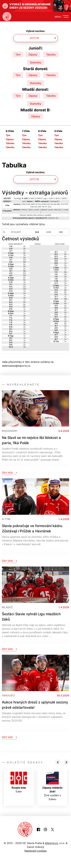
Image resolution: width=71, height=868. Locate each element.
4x (24, 266)
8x (24, 253)
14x (65, 274)
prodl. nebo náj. (55, 210)
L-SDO (57, 199)
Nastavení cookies (35, 851)
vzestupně (54, 201)
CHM (28, 204)
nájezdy (44, 210)
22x (24, 273)
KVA (48, 204)
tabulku (30, 215)
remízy (24, 210)
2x (24, 246)
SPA (40, 207)
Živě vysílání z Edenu (52, 786)
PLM (32, 207)
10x (24, 260)
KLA (40, 204)
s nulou (65, 210)
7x (24, 251)
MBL (58, 204)
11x (65, 283)
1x (24, 295)
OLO (62, 204)
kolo (24, 201)
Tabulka (51, 54)
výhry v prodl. (34, 210)
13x (24, 275)
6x (24, 264)
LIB (51, 204)
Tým (18, 54)
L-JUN (50, 199)
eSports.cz (51, 843)
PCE (66, 204)
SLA (36, 207)
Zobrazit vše (53, 218)
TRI (43, 207)
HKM (33, 204)
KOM (44, 204)
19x (24, 271)
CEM (24, 204)
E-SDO (32, 199)
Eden (19, 782)
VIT (46, 207)
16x (24, 262)
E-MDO (39, 199)
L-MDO (64, 199)
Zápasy (33, 54)
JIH (36, 204)
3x (24, 249)
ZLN (50, 207)
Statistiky (36, 62)
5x (65, 265)
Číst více (9, 473)
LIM (55, 204)
